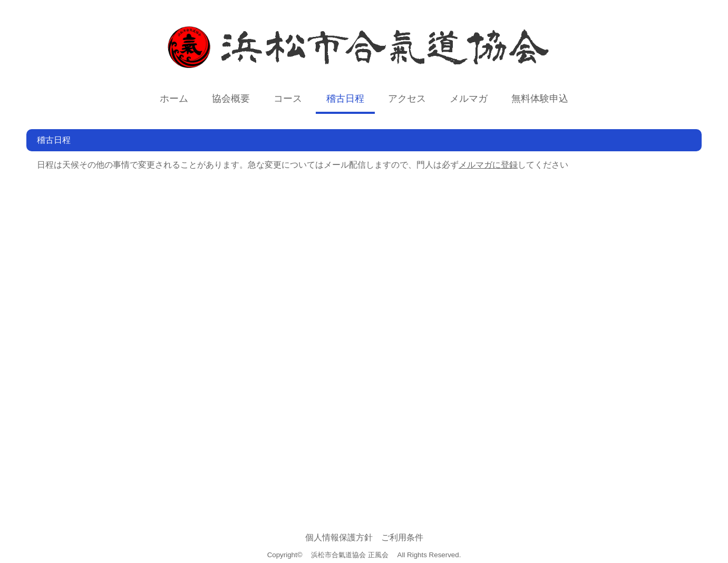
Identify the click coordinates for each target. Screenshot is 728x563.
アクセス (407, 99)
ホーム (174, 99)
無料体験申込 (540, 99)
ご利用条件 (402, 537)
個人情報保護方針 (339, 537)
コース (288, 99)
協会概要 (231, 99)
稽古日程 (345, 99)
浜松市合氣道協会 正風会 (350, 555)
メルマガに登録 (488, 165)
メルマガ (469, 99)
